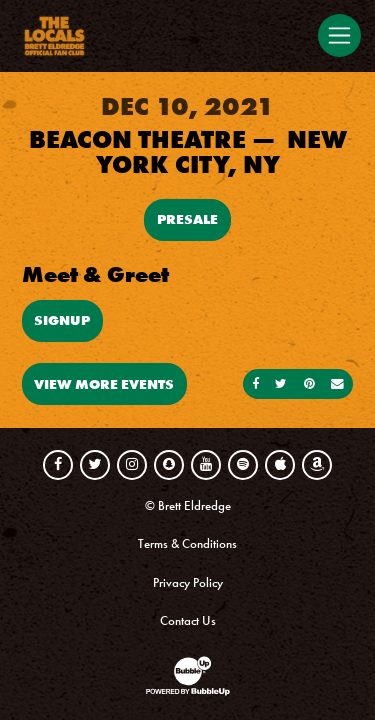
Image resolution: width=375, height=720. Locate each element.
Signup (62, 320)
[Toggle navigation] (339, 35)
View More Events (104, 384)
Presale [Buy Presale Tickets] (187, 219)
